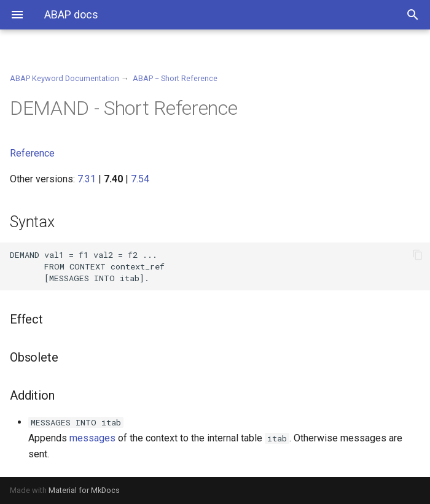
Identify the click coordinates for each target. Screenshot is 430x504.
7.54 (140, 179)
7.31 (87, 179)
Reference (32, 153)
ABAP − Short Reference (175, 78)
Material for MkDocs (84, 490)
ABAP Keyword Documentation (64, 78)
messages (92, 438)
